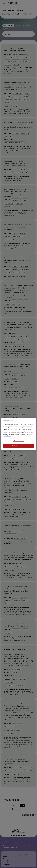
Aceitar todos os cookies (19, 446)
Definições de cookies (18, 441)
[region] (19, 434)
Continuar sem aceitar (8, 420)
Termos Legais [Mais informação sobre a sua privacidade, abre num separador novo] (7, 436)
